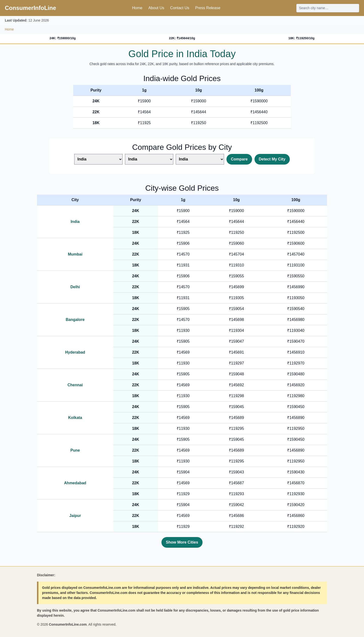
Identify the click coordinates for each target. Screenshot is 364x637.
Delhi (75, 287)
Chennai (75, 385)
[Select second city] (149, 159)
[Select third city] (200, 159)
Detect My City (272, 159)
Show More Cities (182, 542)
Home (137, 8)
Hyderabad (75, 352)
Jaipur (75, 516)
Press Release (208, 8)
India (75, 222)
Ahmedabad (75, 483)
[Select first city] (98, 159)
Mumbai (75, 254)
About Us (156, 8)
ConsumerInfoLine (30, 8)
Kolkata (75, 418)
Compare (239, 159)
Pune (75, 450)
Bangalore (75, 320)
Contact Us (180, 8)
